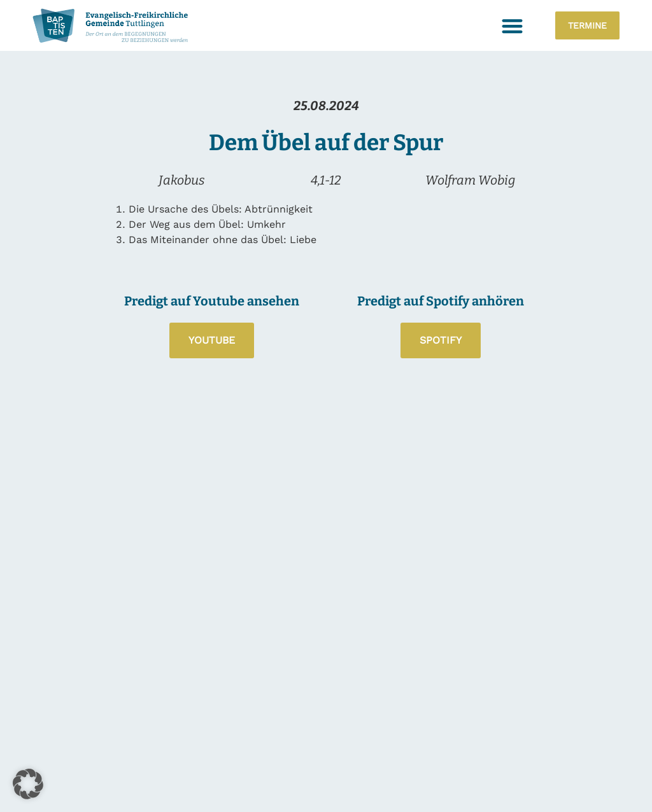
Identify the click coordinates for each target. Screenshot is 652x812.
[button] (513, 26)
